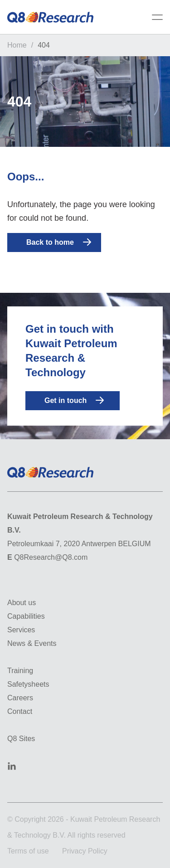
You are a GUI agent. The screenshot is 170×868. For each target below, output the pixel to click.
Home (17, 45)
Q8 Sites (21, 739)
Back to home (59, 242)
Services (21, 630)
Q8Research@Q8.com (51, 557)
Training (20, 671)
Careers (20, 698)
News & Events (32, 643)
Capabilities (26, 616)
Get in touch (74, 400)
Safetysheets (28, 684)
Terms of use (28, 851)
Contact (20, 711)
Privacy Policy (85, 851)
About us (22, 603)
